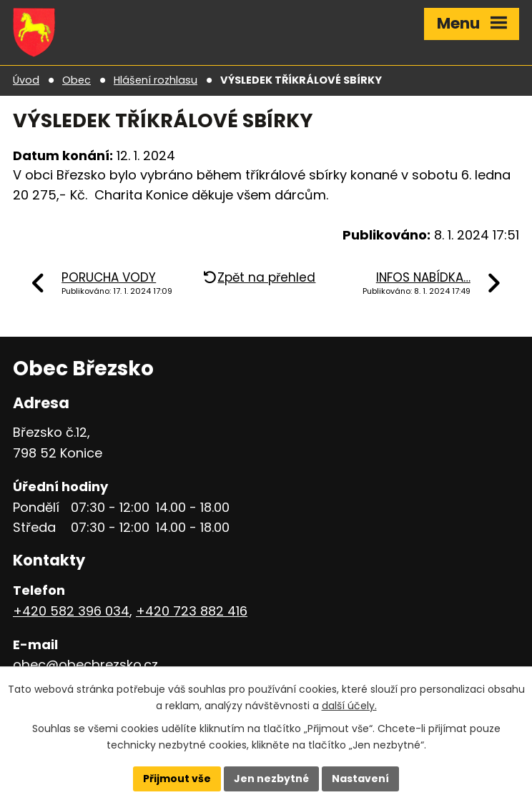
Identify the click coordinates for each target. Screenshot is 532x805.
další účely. (349, 706)
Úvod (26, 80)
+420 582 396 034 (71, 611)
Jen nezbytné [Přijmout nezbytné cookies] (271, 779)
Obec (77, 80)
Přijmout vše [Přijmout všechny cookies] (177, 779)
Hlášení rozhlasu (156, 80)
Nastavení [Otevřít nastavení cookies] (360, 779)
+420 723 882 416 (192, 611)
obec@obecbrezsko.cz (85, 665)
